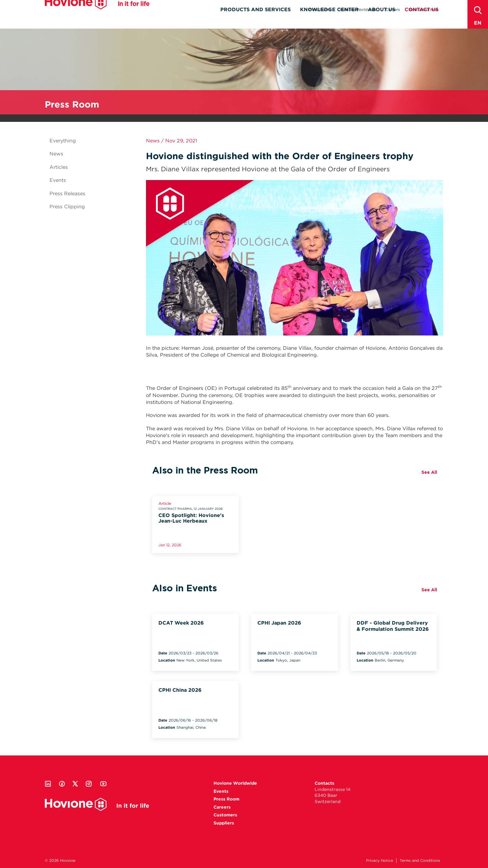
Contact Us (422, 21)
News (56, 154)
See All (429, 472)
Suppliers (224, 823)
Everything (63, 141)
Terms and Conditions (420, 860)
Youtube (103, 784)
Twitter (75, 784)
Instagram (89, 784)
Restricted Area (424, 9)
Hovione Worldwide (358, 9)
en (478, 23)
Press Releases (67, 194)
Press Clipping (67, 207)
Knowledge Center (329, 21)
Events (58, 180)
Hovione (97, 14)
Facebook (62, 784)
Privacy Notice (380, 860)
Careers (393, 9)
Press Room (319, 9)
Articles (59, 167)
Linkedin (48, 784)
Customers (225, 815)
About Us (382, 21)
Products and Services (256, 21)
